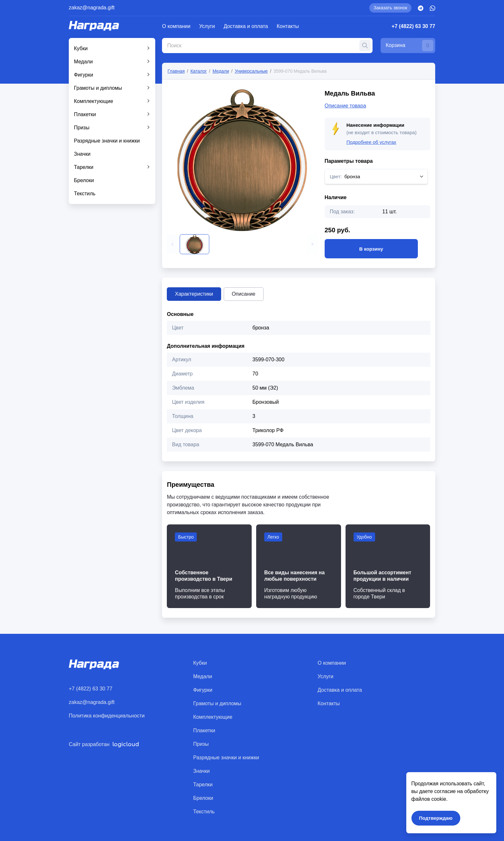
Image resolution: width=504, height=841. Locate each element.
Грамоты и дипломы (98, 88)
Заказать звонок (390, 8)
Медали (83, 62)
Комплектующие (94, 101)
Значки (82, 154)
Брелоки (84, 180)
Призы (82, 128)
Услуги (207, 26)
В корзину (371, 249)
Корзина (410, 46)
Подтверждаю (436, 818)
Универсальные (251, 71)
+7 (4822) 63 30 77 (413, 26)
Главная (176, 71)
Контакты (288, 26)
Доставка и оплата (246, 26)
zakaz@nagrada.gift (92, 8)
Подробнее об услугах (371, 142)
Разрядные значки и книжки (107, 141)
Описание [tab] (244, 294)
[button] (172, 244)
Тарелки (84, 167)
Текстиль (85, 194)
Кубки (81, 48)
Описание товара (345, 106)
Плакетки (85, 114)
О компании (176, 26)
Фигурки (84, 75)
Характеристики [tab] (194, 294)
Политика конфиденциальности (107, 716)
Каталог (198, 71)
